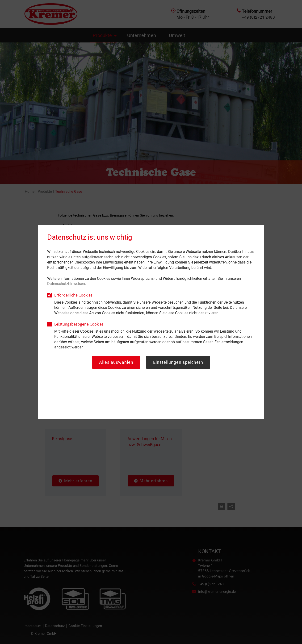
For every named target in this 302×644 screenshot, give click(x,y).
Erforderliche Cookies (73, 295)
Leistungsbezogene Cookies (79, 324)
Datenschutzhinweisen (66, 284)
